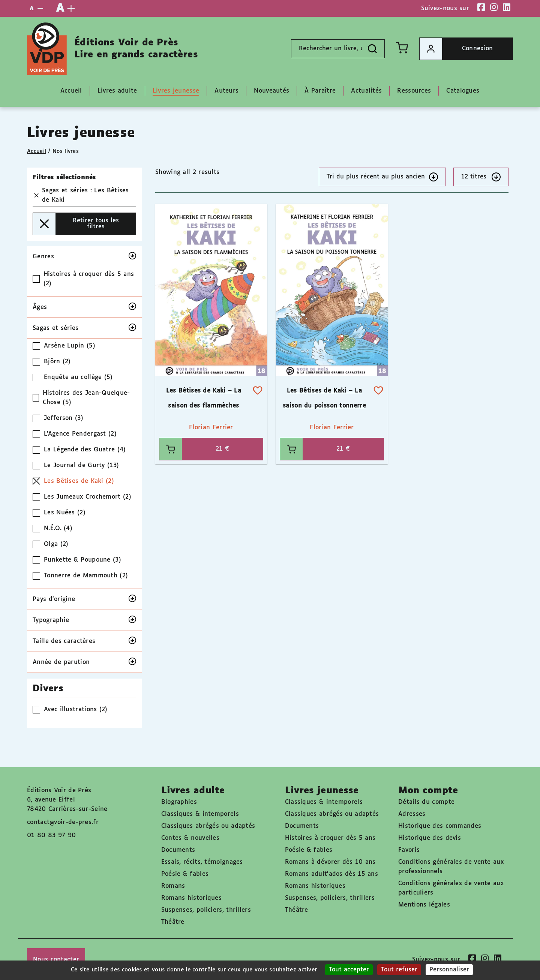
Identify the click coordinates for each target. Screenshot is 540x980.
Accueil (37, 151)
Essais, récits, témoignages (202, 862)
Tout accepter (349, 970)
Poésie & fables (185, 874)
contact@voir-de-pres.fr (63, 822)
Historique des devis (430, 838)
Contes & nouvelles (190, 838)
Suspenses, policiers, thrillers (206, 910)
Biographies (179, 802)
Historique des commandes (440, 826)
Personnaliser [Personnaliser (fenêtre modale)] (449, 970)
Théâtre (173, 922)
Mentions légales (424, 905)
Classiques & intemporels (200, 814)
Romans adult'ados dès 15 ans (331, 874)
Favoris (409, 850)
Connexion (456, 49)
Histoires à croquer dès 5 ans (330, 838)
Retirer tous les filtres (76, 224)
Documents (178, 850)
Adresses (412, 814)
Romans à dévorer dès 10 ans (330, 862)
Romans (173, 886)
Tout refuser (399, 970)
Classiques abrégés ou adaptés (208, 826)
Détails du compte (426, 802)
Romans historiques (191, 898)
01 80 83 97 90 (51, 835)
